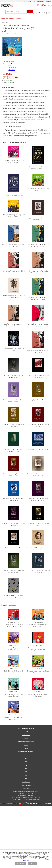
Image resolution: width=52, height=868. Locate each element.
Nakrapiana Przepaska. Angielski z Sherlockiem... (14, 272)
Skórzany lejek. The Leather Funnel (38, 355)
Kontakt (26, 531)
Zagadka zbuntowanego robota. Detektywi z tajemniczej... (38, 466)
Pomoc (26, 528)
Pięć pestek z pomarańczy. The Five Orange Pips (38, 426)
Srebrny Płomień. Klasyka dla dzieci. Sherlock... (38, 189)
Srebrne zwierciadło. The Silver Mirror (14, 335)
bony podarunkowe (39, 1)
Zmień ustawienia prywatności (26, 535)
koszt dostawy (27, 1)
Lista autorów (26, 572)
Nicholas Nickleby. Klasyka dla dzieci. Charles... (14, 489)
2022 (26, 555)
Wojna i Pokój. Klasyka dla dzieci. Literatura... (38, 489)
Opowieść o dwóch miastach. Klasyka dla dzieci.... (38, 454)
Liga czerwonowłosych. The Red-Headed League (38, 346)
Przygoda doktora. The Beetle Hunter (14, 436)
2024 (26, 548)
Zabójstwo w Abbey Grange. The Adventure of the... (14, 387)
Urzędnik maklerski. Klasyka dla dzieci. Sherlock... (14, 161)
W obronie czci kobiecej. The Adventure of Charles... (38, 397)
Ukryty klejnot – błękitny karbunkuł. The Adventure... (14, 397)
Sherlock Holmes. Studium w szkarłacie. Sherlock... (38, 168)
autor (44, 13)
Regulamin (26, 521)
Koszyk (26, 515)
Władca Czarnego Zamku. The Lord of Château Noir (14, 407)
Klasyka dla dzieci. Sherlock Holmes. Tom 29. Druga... (14, 454)
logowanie (48, 1)
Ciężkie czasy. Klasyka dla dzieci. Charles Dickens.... (14, 466)
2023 (26, 551)
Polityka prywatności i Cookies (26, 525)
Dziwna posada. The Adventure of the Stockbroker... (14, 356)
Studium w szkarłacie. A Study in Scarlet (38, 366)
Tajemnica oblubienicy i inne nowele (38, 416)
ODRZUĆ (32, 863)
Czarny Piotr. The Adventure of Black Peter (38, 407)
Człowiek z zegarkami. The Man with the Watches (14, 297)
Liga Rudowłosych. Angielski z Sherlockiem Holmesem (38, 272)
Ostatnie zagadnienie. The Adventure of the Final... (14, 376)
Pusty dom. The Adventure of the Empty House (14, 346)
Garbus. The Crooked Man (14, 416)
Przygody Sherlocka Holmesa (14, 195)
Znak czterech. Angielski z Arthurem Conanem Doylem (14, 245)
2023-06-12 (12, 70)
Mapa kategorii (26, 565)
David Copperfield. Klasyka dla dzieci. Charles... (14, 478)
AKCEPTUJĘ (21, 863)
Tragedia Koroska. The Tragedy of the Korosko (14, 366)
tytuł (50, 13)
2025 (26, 545)
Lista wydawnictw (26, 568)
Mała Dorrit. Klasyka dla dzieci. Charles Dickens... (14, 501)
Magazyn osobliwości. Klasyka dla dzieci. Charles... (38, 478)
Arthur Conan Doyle (11, 34)
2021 (26, 558)
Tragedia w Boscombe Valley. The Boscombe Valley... (14, 426)
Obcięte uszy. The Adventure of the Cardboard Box (38, 387)
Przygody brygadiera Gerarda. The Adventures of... (38, 219)
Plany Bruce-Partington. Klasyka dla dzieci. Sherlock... (14, 216)
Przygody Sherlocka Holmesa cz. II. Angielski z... (38, 325)
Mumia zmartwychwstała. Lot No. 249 (38, 376)
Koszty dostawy (26, 518)
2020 (26, 562)
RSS (38, 582)
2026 (26, 541)
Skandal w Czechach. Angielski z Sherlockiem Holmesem (38, 245)
